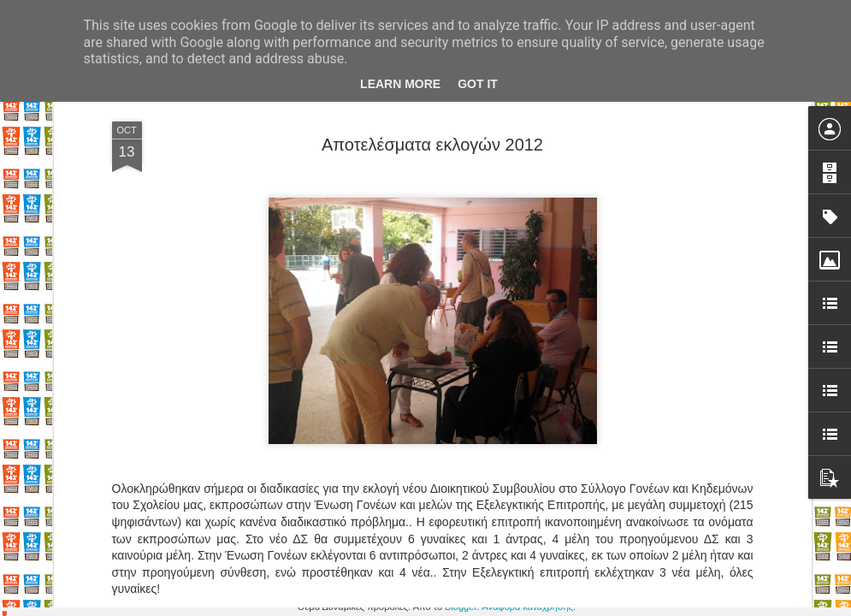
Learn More (400, 84)
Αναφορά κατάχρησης (528, 607)
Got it (478, 84)
